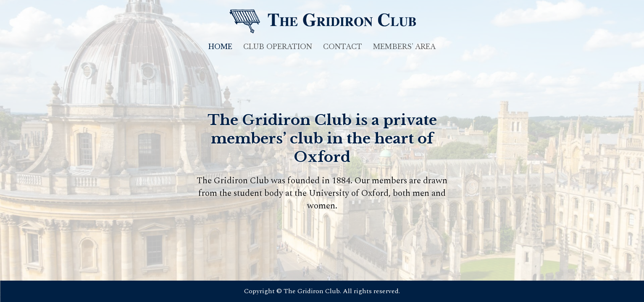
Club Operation (278, 47)
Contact (343, 47)
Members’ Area (404, 47)
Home (220, 47)
